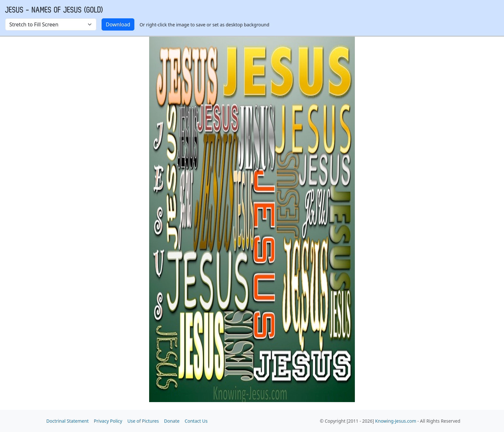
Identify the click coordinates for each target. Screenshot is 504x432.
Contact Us (196, 421)
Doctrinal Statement (67, 421)
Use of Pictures (143, 421)
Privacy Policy (108, 421)
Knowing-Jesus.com (396, 421)
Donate (172, 421)
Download (118, 24)
